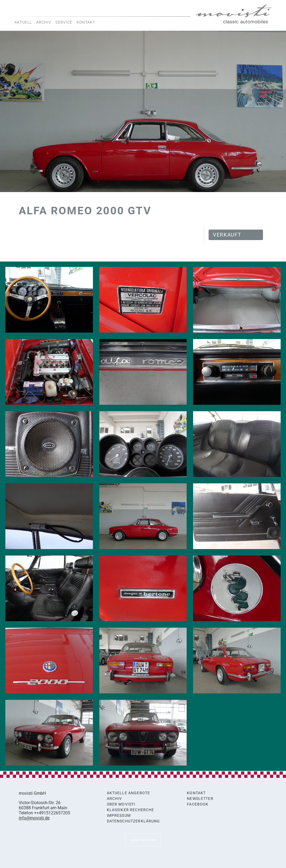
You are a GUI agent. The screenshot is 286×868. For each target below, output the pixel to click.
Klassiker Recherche (131, 810)
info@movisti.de (34, 818)
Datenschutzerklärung (133, 821)
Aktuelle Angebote (129, 793)
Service (64, 22)
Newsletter (200, 799)
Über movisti (121, 804)
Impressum (119, 816)
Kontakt (86, 22)
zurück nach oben (143, 840)
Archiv (44, 22)
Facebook (198, 804)
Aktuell (23, 22)
